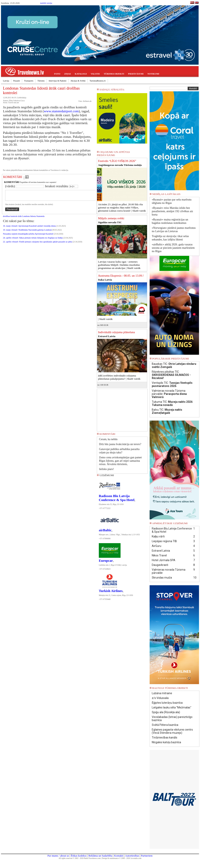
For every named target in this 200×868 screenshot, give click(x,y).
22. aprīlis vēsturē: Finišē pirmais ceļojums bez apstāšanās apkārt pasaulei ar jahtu (38, 244)
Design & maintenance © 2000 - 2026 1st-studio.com (122, 858)
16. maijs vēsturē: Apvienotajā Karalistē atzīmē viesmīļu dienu (29, 228)
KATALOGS (81, 74)
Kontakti (119, 856)
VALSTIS (95, 74)
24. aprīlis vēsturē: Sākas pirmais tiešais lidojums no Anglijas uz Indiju (33, 240)
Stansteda (40, 219)
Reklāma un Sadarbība (100, 856)
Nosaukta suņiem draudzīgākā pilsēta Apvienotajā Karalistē (28, 236)
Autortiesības (132, 856)
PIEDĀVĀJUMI (136, 74)
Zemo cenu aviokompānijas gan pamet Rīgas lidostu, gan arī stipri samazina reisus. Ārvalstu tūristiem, (120, 461)
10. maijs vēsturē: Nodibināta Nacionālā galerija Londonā (27, 232)
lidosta (33, 219)
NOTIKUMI (153, 74)
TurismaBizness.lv (98, 81)
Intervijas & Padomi (58, 81)
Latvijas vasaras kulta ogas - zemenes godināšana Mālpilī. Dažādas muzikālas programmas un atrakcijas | (119, 265)
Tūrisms (41, 81)
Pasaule (17, 81)
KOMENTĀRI (13, 177)
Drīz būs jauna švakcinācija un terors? (120, 444)
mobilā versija (46, 3)
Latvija (6, 81)
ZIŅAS (68, 74)
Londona (26, 219)
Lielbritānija (22, 98)
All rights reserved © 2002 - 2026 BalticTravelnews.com (80, 858)
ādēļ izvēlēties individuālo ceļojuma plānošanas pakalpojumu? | (119, 377)
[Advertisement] (122, 409)
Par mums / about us (58, 856)
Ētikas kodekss (79, 856)
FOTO (57, 74)
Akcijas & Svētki (78, 81)
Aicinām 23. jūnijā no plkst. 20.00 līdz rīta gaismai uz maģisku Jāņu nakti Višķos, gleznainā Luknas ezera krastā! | (122, 208)
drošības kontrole (10, 219)
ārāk (20, 219)
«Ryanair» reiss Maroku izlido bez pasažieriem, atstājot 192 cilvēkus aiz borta (172, 211)
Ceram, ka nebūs (108, 439)
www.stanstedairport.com (61, 111)
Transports (29, 81)
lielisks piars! (106, 469)
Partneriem (147, 856)
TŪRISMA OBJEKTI (114, 74)
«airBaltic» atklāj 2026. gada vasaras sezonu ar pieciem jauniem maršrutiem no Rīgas (173, 248)
